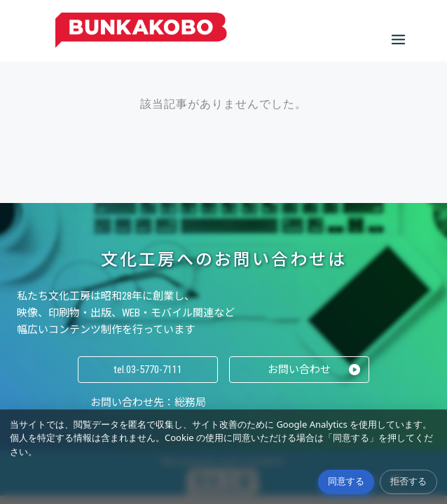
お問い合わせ (299, 370)
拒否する (408, 481)
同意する (346, 481)
